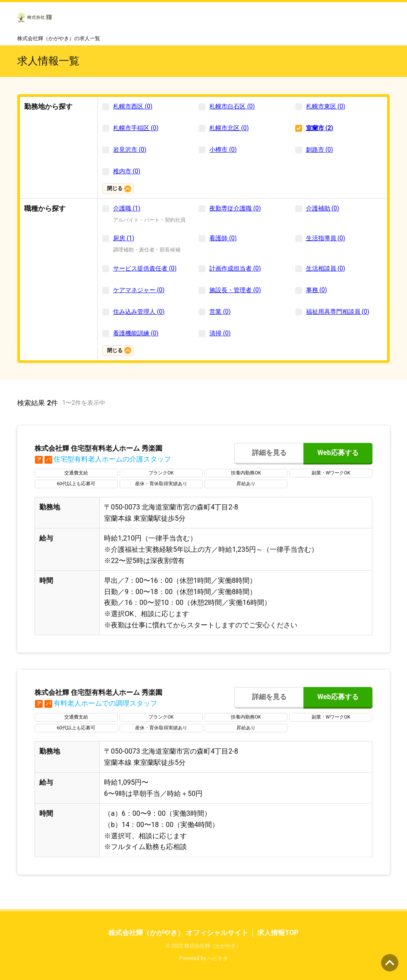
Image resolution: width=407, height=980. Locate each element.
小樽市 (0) (223, 150)
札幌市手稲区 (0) (136, 128)
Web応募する (338, 453)
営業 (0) (220, 312)
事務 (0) (317, 290)
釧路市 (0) (320, 150)
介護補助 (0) (323, 208)
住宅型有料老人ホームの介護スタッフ (103, 459)
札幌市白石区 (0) (232, 106)
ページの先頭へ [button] (390, 963)
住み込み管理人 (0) (139, 312)
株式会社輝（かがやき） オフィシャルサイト (178, 933)
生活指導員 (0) (326, 238)
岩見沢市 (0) (130, 150)
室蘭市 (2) (320, 128)
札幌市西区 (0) (133, 106)
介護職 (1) (127, 208)
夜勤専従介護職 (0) (235, 208)
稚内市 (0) (127, 171)
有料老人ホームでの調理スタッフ (96, 703)
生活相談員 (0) (326, 268)
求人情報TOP (278, 933)
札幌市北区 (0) (229, 128)
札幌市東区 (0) (326, 106)
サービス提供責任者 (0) (145, 268)
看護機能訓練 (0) (136, 333)
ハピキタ (218, 958)
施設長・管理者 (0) (235, 290)
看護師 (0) (223, 238)
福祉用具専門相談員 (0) (338, 312)
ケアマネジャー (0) (139, 290)
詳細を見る (269, 453)
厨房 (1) (124, 238)
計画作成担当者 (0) (235, 268)
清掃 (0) (220, 333)
